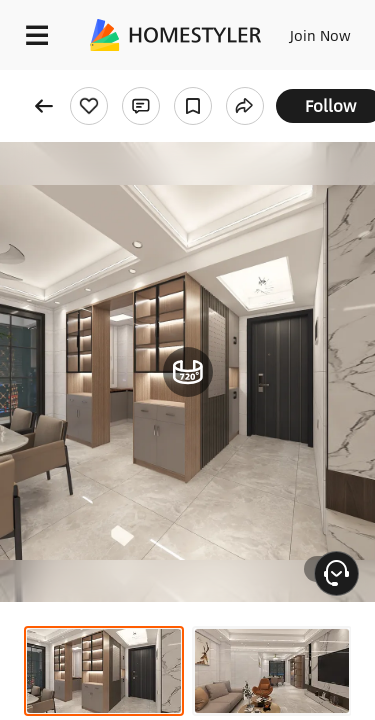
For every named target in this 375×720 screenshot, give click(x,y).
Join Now (320, 35)
